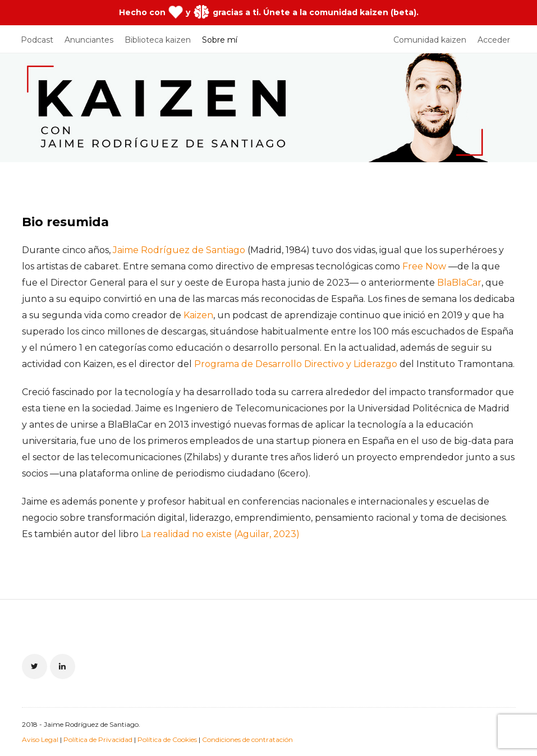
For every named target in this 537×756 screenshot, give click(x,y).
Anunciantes (89, 40)
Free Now (424, 266)
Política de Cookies (167, 739)
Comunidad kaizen (430, 40)
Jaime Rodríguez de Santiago (179, 250)
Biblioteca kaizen (158, 40)
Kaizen (198, 315)
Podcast (37, 40)
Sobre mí (220, 40)
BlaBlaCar (459, 283)
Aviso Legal (40, 739)
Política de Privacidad (98, 739)
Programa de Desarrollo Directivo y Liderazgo (296, 364)
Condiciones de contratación (247, 739)
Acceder (494, 40)
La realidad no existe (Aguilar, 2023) (220, 534)
